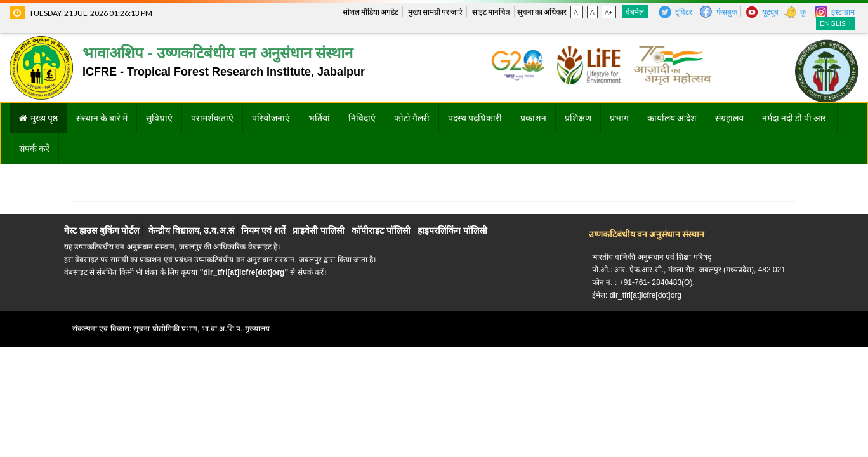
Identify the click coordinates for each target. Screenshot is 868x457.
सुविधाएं (159, 118)
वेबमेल (635, 12)
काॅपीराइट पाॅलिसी (381, 230)
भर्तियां (319, 118)
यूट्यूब (770, 12)
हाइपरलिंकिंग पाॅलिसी (452, 230)
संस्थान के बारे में (102, 118)
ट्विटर (684, 12)
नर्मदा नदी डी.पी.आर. (795, 118)
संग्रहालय (729, 118)
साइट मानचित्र (491, 12)
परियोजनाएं (271, 118)
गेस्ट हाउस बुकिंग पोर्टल (102, 230)
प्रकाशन (533, 118)
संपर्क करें (34, 149)
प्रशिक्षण (578, 118)
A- (577, 12)
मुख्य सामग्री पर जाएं (435, 12)
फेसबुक (727, 12)
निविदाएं (362, 118)
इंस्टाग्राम (843, 12)
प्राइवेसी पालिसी (319, 230)
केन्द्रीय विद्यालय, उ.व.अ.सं (191, 230)
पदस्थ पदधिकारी (475, 118)
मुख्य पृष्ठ (44, 118)
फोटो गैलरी (412, 118)
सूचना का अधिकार (542, 12)
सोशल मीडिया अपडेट (371, 12)
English (835, 23)
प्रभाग (619, 118)
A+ (609, 12)
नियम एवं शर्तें (263, 230)
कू (803, 12)
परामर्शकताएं (212, 118)
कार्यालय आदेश (672, 118)
